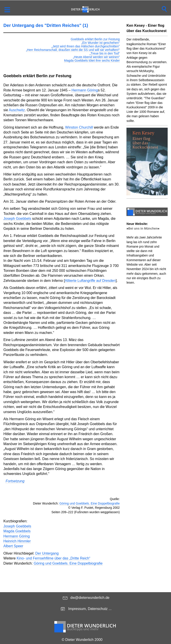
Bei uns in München (143, 228)
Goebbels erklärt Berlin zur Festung (95, 39)
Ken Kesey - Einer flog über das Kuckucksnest (147, 28)
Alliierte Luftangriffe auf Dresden (90, 281)
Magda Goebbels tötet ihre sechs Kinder (92, 61)
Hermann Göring (85, 90)
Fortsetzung (15, 481)
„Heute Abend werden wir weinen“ (96, 57)
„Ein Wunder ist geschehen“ (101, 43)
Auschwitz (17, 110)
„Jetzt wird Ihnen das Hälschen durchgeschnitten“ (86, 46)
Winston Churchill (79, 127)
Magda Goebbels (17, 531)
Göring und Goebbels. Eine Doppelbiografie (90, 503)
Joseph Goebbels (17, 219)
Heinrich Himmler (17, 541)
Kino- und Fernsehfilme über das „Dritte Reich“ (54, 558)
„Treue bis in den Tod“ (105, 53)
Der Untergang (47, 553)
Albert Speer (13, 546)
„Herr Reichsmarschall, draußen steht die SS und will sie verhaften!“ (73, 50)
